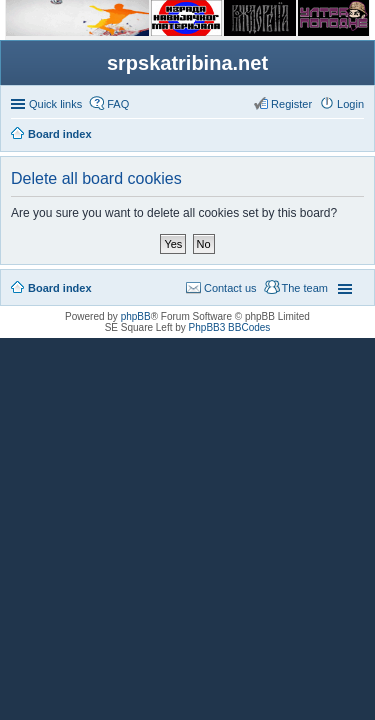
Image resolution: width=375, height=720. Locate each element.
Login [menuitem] (350, 104)
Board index (60, 288)
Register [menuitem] (291, 104)
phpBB (136, 316)
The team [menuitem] (305, 288)
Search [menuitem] (356, 136)
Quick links (55, 104)
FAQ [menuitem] (118, 104)
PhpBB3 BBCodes (230, 327)
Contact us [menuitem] (230, 288)
